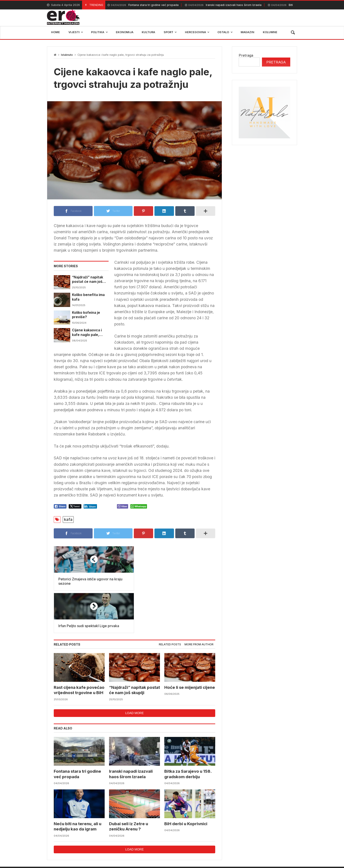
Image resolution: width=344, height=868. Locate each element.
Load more (134, 671)
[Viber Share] (123, 506)
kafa (68, 519)
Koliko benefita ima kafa (88, 297)
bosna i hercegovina (256, 838)
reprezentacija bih (194, 838)
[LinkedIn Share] (90, 506)
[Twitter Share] (75, 506)
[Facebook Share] (60, 506)
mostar (100, 838)
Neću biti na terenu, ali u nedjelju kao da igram (78, 784)
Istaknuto (67, 55)
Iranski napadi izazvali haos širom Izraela (223, 5)
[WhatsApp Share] (139, 506)
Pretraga (246, 55)
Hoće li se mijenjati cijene (190, 645)
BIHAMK (224, 838)
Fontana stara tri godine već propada (143, 5)
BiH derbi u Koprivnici (186, 781)
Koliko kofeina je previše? (86, 315)
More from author (199, 602)
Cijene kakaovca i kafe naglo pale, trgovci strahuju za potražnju (88, 333)
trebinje (288, 838)
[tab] (170, 602)
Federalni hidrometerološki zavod (142, 838)
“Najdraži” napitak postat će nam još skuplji (88, 280)
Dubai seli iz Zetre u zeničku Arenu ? (129, 784)
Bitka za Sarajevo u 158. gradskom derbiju (188, 732)
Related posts (170, 602)
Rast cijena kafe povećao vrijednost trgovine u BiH (79, 648)
